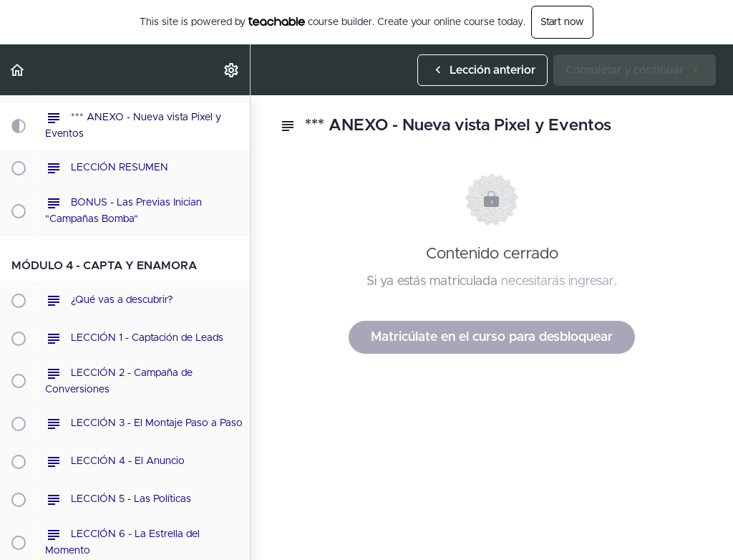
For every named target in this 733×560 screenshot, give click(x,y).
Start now (562, 22)
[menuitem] (232, 70)
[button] (18, 70)
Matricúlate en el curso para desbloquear (492, 337)
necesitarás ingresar (558, 281)
